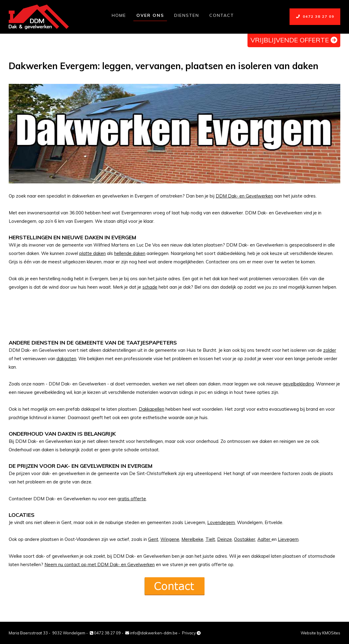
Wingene (170, 539)
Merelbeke (192, 539)
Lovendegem (221, 522)
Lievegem (288, 539)
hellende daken (130, 253)
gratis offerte (132, 499)
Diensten (187, 15)
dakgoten (66, 359)
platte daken (93, 253)
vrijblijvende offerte (294, 40)
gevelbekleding (298, 384)
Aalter (264, 539)
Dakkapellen (152, 409)
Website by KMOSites (320, 633)
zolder (330, 350)
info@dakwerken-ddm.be (151, 633)
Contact (222, 15)
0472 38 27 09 (315, 16)
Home (119, 15)
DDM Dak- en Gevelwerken (244, 196)
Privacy (191, 633)
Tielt (210, 539)
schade (150, 287)
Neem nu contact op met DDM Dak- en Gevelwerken (100, 564)
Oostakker (245, 539)
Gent (153, 539)
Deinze (225, 539)
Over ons (150, 15)
